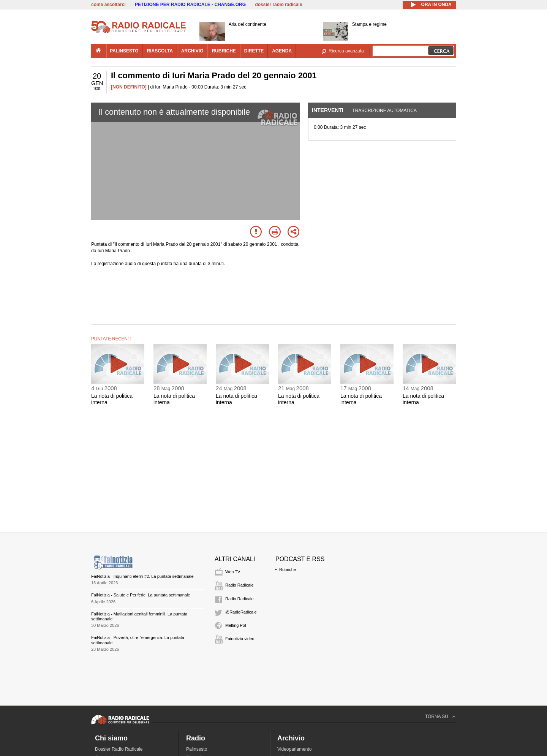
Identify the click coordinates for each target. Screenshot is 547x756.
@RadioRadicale (241, 612)
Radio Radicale (240, 585)
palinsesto (124, 51)
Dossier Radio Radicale (119, 749)
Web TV (233, 572)
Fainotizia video (240, 639)
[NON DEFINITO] (129, 87)
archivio (192, 51)
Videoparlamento (295, 749)
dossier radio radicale (278, 5)
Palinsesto (197, 749)
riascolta (160, 51)
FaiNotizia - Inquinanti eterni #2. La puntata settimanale (142, 576)
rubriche (224, 51)
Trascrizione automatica (384, 111)
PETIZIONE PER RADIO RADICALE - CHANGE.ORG (190, 5)
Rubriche (288, 569)
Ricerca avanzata (346, 51)
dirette (254, 51)
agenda (282, 51)
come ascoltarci (108, 5)
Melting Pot (236, 625)
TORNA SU (437, 716)
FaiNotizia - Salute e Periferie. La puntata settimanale (141, 595)
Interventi (328, 110)
